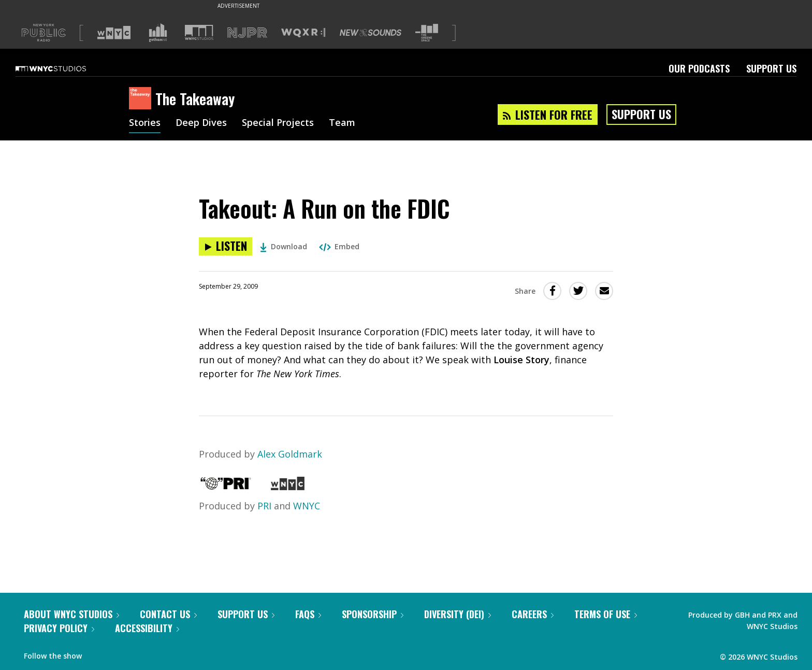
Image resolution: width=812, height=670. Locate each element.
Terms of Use (606, 614)
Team (342, 123)
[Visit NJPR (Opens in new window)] (247, 33)
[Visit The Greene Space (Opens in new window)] (427, 33)
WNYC (307, 506)
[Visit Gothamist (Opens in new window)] (158, 33)
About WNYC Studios (71, 614)
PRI (264, 506)
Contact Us (168, 614)
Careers (533, 614)
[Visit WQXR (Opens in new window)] (303, 33)
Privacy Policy (59, 628)
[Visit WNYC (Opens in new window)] (114, 33)
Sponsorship (373, 614)
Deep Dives (201, 123)
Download (284, 246)
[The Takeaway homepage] (142, 99)
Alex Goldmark (290, 454)
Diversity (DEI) (458, 614)
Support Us (771, 68)
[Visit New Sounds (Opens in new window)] (371, 33)
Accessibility (147, 628)
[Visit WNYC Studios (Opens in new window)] (199, 32)
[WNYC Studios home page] (64, 68)
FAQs (308, 614)
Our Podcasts (699, 68)
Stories (145, 123)
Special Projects (278, 123)
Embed (339, 246)
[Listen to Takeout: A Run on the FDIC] (226, 246)
